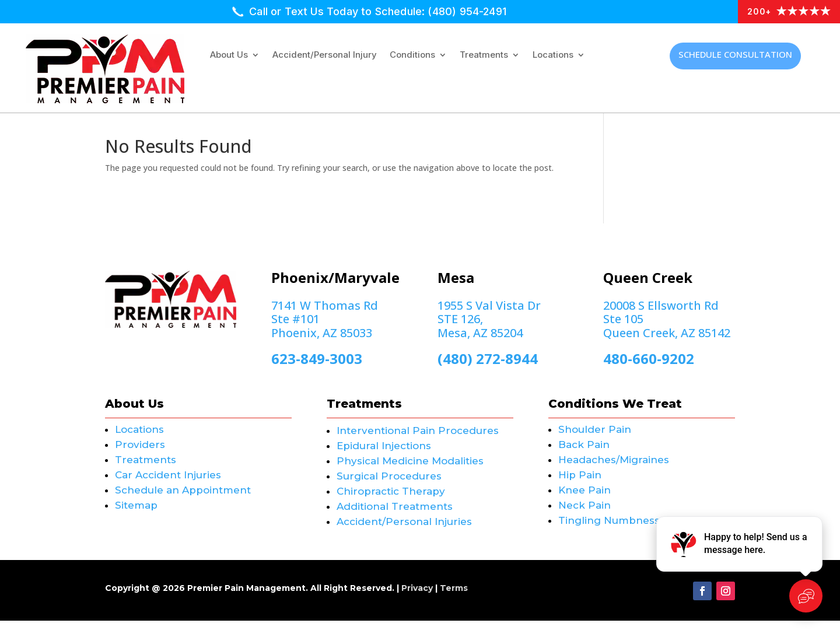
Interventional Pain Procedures (418, 440)
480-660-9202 (649, 368)
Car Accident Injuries (168, 484)
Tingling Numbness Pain (622, 530)
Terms (454, 597)
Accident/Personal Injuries (404, 531)
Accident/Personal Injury (325, 55)
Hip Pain (580, 484)
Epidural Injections (384, 455)
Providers (140, 454)
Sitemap (136, 514)
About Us (229, 55)
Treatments (484, 55)
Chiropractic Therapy (391, 501)
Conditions (412, 55)
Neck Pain (584, 514)
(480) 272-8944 (488, 368)
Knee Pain (584, 499)
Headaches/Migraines (614, 469)
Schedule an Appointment (183, 499)
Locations (553, 55)
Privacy (417, 597)
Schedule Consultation (735, 54)
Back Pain (584, 454)
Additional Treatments (395, 516)
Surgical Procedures (389, 485)
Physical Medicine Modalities (410, 470)
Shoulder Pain (595, 439)
